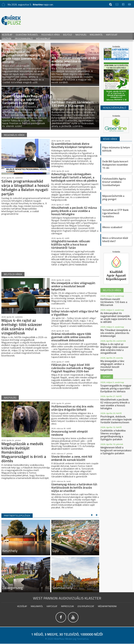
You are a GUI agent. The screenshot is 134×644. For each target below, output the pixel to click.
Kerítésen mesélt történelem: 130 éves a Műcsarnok (114, 302)
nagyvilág (10, 397)
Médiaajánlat (43, 38)
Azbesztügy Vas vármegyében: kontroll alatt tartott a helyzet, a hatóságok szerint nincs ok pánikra (74, 177)
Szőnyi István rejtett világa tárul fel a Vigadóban (75, 313)
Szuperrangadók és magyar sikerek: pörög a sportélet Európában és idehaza (116, 388)
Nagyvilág (81, 34)
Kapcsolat (112, 34)
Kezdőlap (7, 34)
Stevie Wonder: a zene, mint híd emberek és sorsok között (72, 458)
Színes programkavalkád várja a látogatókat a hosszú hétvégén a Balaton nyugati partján (25, 188)
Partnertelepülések (17, 515)
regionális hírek (14, 135)
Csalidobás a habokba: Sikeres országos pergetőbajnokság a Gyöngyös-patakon (113, 435)
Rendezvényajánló (115, 108)
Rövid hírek (110, 139)
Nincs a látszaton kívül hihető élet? (115, 240)
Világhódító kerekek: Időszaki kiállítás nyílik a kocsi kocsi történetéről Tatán (71, 244)
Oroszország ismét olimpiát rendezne (70, 433)
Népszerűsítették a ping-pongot (113, 198)
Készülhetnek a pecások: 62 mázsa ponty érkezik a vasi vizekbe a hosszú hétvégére (74, 211)
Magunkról (96, 34)
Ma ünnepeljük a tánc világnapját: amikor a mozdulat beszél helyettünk (73, 286)
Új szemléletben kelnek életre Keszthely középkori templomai (72, 145)
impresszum (67, 606)
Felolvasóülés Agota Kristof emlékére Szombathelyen (114, 182)
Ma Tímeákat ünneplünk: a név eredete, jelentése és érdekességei (115, 333)
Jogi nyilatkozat (86, 606)
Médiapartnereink (107, 606)
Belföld (68, 34)
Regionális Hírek (51, 34)
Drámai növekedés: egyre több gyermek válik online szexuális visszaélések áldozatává (71, 337)
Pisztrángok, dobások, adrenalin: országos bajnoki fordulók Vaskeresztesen (116, 419)
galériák (7, 38)
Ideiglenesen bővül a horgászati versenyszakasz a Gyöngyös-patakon (116, 450)
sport (107, 377)
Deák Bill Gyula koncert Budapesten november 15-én (115, 165)
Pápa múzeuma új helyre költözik (116, 149)
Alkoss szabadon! (112, 227)
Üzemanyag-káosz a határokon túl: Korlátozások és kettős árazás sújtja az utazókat (74, 487)
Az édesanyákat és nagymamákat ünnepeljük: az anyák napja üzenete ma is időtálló (116, 318)
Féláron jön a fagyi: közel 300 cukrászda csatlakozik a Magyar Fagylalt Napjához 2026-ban (73, 368)
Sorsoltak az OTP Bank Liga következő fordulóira (115, 213)
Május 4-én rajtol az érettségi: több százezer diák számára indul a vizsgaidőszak (22, 327)
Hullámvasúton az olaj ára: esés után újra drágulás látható (72, 408)
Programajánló (24, 38)
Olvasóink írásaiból (27, 34)
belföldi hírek (13, 274)
